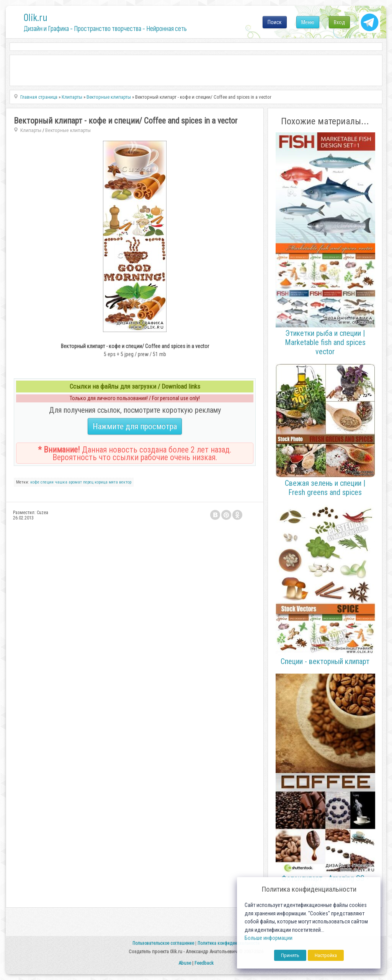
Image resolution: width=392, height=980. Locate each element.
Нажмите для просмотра (135, 426)
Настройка (326, 955)
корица (101, 482)
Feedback (204, 963)
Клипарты (31, 130)
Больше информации (269, 938)
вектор (125, 482)
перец (88, 482)
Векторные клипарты (68, 130)
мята (113, 482)
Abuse (185, 963)
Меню (308, 22)
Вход (339, 22)
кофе (35, 482)
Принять (290, 955)
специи (47, 482)
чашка (61, 482)
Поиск (275, 22)
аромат (75, 482)
